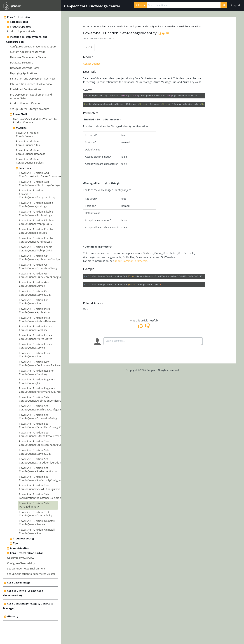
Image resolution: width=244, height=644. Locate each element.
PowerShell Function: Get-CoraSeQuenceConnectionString (38, 266)
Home (86, 26)
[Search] (224, 5)
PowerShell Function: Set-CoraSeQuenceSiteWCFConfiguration (41, 487)
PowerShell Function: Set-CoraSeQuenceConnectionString (38, 417)
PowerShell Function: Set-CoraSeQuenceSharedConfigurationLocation (45, 461)
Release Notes (19, 22)
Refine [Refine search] (140, 5)
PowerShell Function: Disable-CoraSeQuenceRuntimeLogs (36, 213)
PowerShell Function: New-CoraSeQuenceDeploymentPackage (40, 364)
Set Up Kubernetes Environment (26, 569)
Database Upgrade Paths (25, 68)
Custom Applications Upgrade (28, 52)
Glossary (13, 616)
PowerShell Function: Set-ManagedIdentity (34, 505)
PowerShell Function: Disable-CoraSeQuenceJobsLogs (36, 204)
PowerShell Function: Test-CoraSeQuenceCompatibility (35, 514)
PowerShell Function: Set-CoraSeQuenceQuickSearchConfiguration (43, 443)
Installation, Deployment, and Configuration (139, 26)
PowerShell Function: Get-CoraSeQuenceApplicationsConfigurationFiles (46, 258)
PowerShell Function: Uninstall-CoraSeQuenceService (37, 523)
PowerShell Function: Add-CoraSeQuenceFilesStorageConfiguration (43, 183)
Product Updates (20, 27)
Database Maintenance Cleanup (29, 57)
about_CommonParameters (131, 261)
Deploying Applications (24, 73)
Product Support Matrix (21, 31)
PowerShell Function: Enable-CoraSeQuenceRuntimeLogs (36, 240)
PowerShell (20, 114)
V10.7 (89, 47)
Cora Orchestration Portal (26, 553)
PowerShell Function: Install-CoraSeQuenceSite (35, 355)
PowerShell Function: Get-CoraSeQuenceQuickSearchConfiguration (43, 275)
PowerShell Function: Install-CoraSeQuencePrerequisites (36, 337)
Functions (25, 168)
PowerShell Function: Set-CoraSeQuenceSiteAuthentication (39, 470)
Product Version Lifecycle (25, 103)
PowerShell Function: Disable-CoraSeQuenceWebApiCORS (36, 222)
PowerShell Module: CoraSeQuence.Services (30, 161)
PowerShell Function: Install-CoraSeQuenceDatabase (35, 328)
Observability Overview (21, 558)
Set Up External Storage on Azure (30, 109)
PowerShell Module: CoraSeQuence (28, 134)
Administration (20, 548)
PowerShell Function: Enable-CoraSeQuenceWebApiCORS (36, 249)
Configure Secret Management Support (33, 47)
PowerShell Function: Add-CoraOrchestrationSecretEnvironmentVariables (47, 175)
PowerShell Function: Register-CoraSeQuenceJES (37, 381)
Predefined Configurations (26, 89)
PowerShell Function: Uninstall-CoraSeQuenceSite (37, 531)
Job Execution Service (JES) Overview (31, 84)
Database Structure (22, 63)
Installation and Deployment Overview (32, 79)
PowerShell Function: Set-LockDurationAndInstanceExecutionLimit (43, 496)
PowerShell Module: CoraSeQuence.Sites (28, 143)
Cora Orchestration (19, 17)
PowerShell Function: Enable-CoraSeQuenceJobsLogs (36, 231)
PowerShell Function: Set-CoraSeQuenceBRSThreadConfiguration (42, 408)
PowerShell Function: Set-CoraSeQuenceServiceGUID (35, 452)
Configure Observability (21, 563)
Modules (21, 128)
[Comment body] (153, 341)
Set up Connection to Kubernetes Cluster (31, 574)
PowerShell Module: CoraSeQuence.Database (31, 152)
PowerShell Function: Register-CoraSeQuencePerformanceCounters (41, 390)
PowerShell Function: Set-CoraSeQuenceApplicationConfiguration (42, 399)
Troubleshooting (23, 539)
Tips (16, 543)
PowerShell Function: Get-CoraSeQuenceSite (34, 302)
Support (235, 5)
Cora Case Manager (19, 583)
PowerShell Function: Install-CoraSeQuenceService (35, 346)
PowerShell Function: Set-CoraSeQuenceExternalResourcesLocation (44, 434)
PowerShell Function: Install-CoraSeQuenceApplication (35, 311)
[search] (184, 5)
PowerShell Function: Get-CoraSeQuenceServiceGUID (35, 293)
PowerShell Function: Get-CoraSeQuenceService (34, 284)
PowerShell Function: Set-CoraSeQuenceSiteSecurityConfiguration (43, 478)
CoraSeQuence (92, 64)
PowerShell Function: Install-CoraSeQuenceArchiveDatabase (38, 319)
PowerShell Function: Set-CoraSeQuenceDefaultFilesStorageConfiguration (47, 425)
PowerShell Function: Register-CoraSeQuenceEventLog (37, 372)
